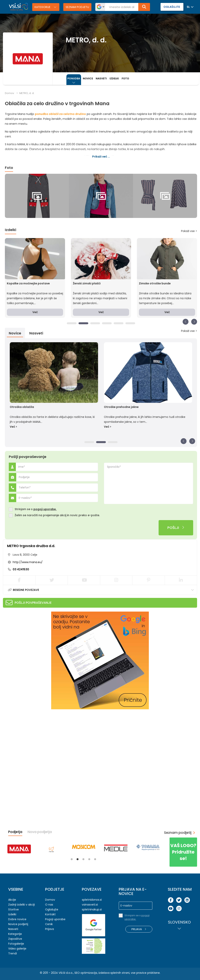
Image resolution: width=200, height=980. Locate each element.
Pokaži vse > (189, 231)
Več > (13, 427)
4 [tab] (107, 323)
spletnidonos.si (92, 900)
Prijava (50, 929)
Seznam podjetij (77, 7)
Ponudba (74, 78)
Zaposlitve (15, 939)
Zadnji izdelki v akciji (21, 905)
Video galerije (17, 949)
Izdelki (114, 78)
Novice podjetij (18, 924)
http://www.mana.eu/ (28, 562)
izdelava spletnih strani (114, 973)
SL (188, 7)
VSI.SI (62, 973)
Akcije (12, 900)
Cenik (49, 924)
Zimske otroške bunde (155, 283)
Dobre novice (17, 919)
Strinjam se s (36, 509)
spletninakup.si (92, 909)
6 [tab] (130, 323)
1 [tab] (72, 323)
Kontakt (50, 914)
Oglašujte (52, 909)
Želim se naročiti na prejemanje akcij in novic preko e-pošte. (57, 515)
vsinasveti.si (90, 905)
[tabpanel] (37, 196)
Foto (125, 78)
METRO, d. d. (27, 93)
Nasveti (101, 78)
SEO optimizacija (86, 973)
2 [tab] (83, 323)
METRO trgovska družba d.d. (31, 546)
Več (35, 312)
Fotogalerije (16, 944)
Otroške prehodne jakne (121, 407)
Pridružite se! (183, 852)
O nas (49, 905)
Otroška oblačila (22, 407)
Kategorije (43, 7)
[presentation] (38, 528)
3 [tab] (95, 323)
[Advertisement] (32, 738)
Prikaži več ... (101, 157)
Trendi (12, 953)
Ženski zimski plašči (87, 283)
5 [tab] (119, 323)
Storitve (13, 909)
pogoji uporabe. (45, 509)
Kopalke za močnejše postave (28, 283)
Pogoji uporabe (55, 919)
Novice (88, 78)
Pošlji (176, 528)
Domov (9, 93)
